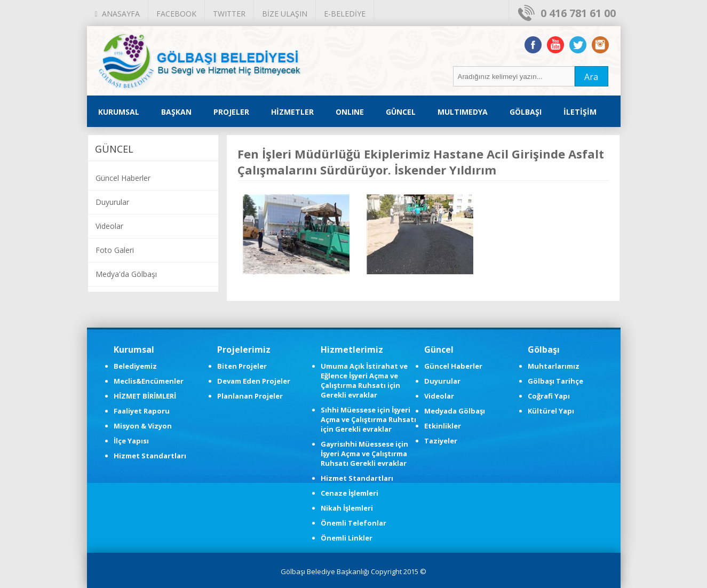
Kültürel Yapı (551, 411)
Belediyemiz (135, 366)
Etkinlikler (443, 426)
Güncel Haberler (123, 178)
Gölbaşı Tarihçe (555, 381)
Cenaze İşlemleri (349, 493)
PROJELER (231, 112)
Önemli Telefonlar (353, 523)
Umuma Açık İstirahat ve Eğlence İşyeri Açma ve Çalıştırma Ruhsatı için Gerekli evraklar (364, 380)
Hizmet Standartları (150, 456)
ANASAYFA (117, 14)
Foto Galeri (115, 250)
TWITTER (229, 14)
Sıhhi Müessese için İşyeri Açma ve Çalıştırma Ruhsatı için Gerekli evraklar (368, 419)
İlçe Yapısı (131, 441)
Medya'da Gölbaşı (126, 274)
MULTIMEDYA (463, 112)
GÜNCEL (401, 112)
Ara (591, 77)
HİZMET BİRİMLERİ (145, 396)
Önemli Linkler (347, 538)
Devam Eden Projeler (254, 381)
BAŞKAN (176, 112)
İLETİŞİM (580, 112)
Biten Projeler (242, 366)
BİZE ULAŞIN (285, 14)
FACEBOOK (176, 14)
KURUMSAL (119, 112)
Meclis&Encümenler (149, 381)
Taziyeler (441, 441)
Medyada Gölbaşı (455, 411)
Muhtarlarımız (554, 366)
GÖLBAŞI (526, 112)
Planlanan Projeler (250, 396)
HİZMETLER (292, 112)
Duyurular (112, 202)
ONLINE (350, 112)
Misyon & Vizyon (143, 426)
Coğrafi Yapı (549, 396)
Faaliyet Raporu (142, 411)
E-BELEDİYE (345, 14)
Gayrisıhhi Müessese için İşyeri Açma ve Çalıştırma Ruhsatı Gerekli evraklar (364, 454)
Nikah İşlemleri (347, 508)
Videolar (109, 226)
